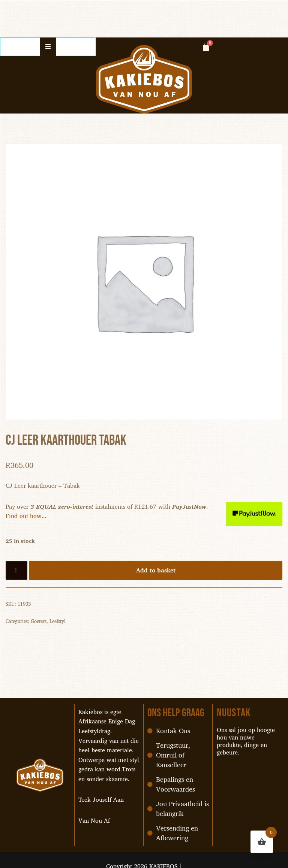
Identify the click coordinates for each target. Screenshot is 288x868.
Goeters (39, 621)
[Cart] (206, 47)
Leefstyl (58, 621)
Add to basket (156, 570)
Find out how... (26, 516)
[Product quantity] (16, 571)
